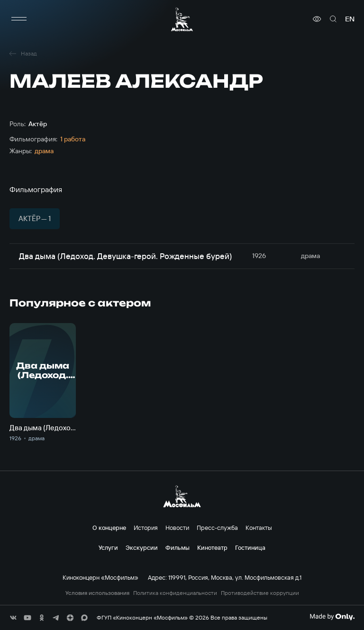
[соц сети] (13, 618)
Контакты (259, 528)
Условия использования (97, 593)
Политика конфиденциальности (175, 593)
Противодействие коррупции (260, 593)
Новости (177, 528)
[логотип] (182, 19)
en (350, 19)
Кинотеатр (212, 547)
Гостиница (250, 547)
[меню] (19, 19)
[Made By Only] (332, 617)
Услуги (108, 547)
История (146, 528)
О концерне (109, 528)
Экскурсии (142, 547)
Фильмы (177, 547)
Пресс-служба (217, 528)
